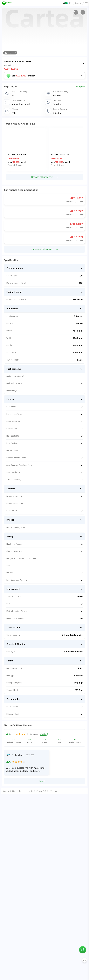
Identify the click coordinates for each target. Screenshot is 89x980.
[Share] (83, 12)
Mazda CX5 (41, 791)
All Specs (80, 86)
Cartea (6, 791)
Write (43, 734)
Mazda (30, 791)
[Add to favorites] (76, 12)
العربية (78, 3)
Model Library (18, 791)
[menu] (86, 3)
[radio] (17, 734)
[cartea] (7, 3)
